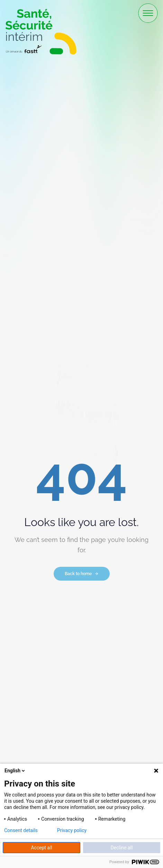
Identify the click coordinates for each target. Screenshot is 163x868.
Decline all (122, 848)
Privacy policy (72, 830)
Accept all (42, 848)
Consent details (21, 830)
